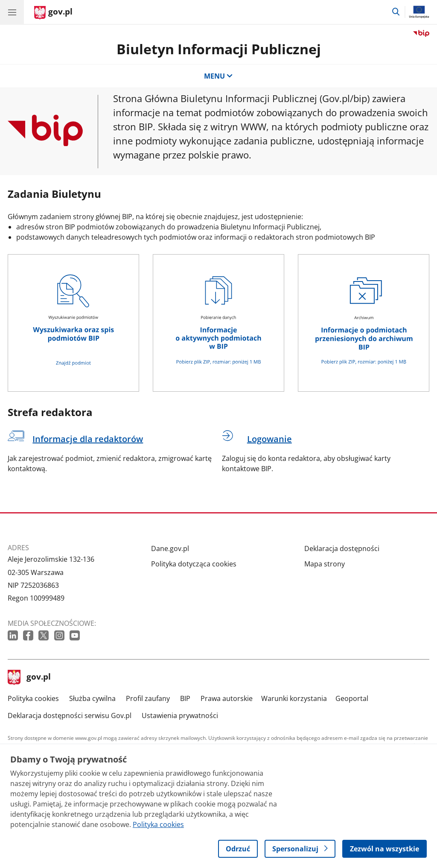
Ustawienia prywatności (180, 716)
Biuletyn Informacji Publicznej (219, 49)
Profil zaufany (148, 698)
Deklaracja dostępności (342, 548)
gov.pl (29, 677)
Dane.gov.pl (170, 548)
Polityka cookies (33, 698)
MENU (218, 76)
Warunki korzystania (294, 698)
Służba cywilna (92, 698)
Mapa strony (325, 564)
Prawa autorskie (227, 698)
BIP (185, 698)
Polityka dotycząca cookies (194, 564)
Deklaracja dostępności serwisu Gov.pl (70, 716)
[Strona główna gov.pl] (53, 13)
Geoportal (352, 698)
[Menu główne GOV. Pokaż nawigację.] (12, 12)
